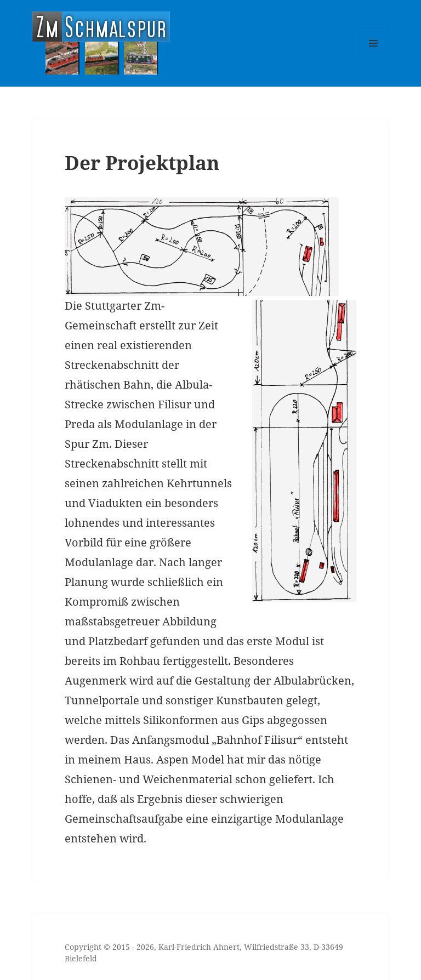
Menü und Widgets (374, 58)
